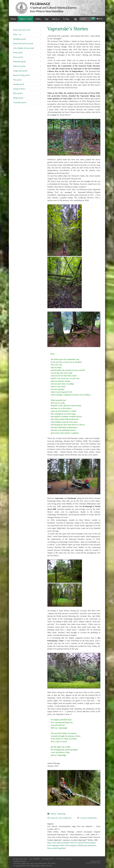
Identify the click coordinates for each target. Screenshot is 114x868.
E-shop (66, 19)
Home (13, 19)
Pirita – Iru (17, 34)
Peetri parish (18, 53)
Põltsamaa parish (19, 62)
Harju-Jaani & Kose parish (23, 44)
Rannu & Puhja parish (21, 75)
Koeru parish (18, 57)
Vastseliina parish (20, 102)
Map (47, 19)
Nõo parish (17, 80)
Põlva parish (18, 93)
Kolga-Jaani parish (20, 71)
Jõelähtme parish (19, 39)
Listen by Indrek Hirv (89, 818)
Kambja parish (19, 84)
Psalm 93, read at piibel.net (61, 818)
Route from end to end (22, 30)
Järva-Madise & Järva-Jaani (24, 48)
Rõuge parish (18, 98)
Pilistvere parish (19, 66)
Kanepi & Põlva (19, 89)
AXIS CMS (93, 863)
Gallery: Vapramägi (58, 814)
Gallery (38, 19)
